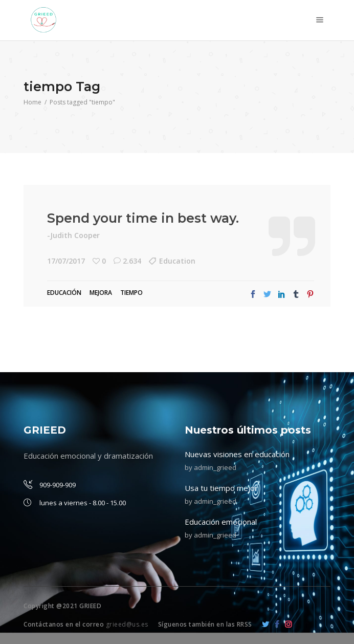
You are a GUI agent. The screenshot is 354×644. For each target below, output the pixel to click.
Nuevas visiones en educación (237, 454)
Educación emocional (221, 522)
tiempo (131, 293)
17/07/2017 (66, 261)
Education (177, 261)
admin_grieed (215, 467)
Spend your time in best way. (143, 218)
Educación (64, 293)
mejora (101, 293)
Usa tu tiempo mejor (221, 488)
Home (32, 103)
